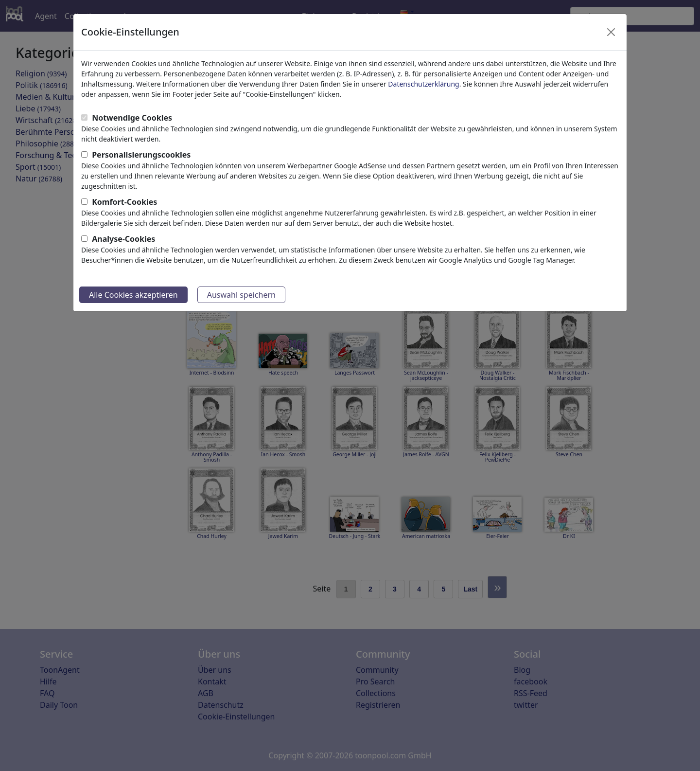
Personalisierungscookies (141, 155)
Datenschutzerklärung (423, 84)
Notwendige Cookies (132, 118)
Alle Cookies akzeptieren (133, 295)
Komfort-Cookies (124, 202)
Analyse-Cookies (123, 239)
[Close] (611, 32)
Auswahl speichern (241, 295)
